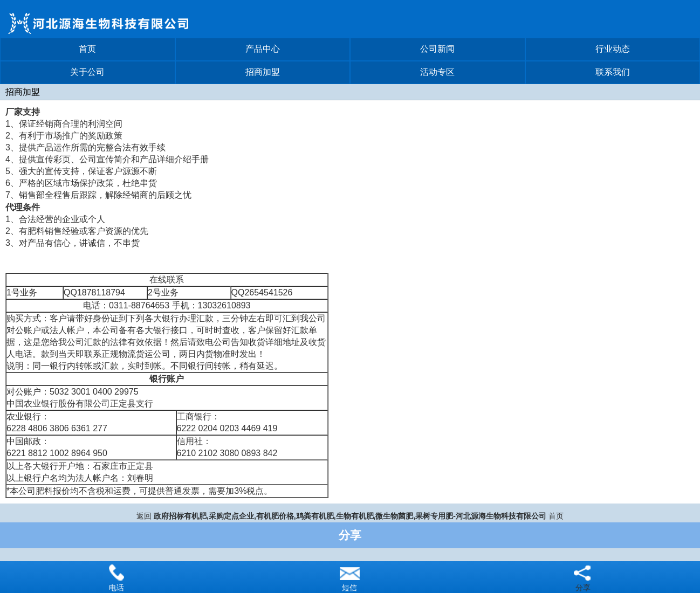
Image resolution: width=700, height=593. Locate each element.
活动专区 (437, 72)
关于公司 (87, 72)
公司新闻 (437, 49)
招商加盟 (263, 72)
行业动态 (613, 49)
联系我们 (613, 72)
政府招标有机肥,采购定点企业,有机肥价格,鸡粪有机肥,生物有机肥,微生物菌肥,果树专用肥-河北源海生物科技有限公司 (350, 516)
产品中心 (263, 49)
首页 (87, 49)
